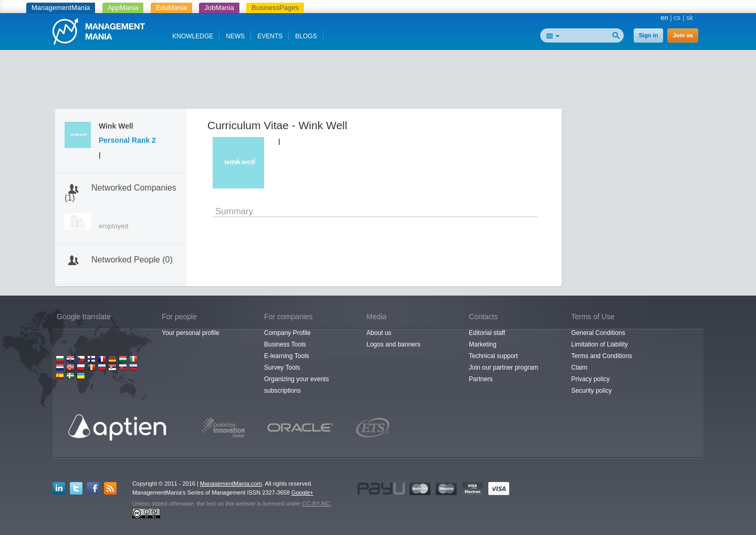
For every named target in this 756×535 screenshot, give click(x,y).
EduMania (171, 8)
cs (677, 18)
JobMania (219, 8)
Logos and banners (393, 344)
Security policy (591, 391)
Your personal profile (191, 333)
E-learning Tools (287, 356)
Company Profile (287, 333)
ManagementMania (61, 8)
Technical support (493, 356)
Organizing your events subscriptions (296, 385)
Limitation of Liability (600, 344)
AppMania (123, 8)
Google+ (302, 492)
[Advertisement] (378, 81)
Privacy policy (590, 379)
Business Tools (285, 344)
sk (690, 18)
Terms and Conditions (602, 356)
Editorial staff (487, 333)
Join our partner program (503, 368)
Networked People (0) (132, 260)
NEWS (235, 36)
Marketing (483, 344)
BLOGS (306, 36)
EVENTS (270, 36)
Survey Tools (282, 368)
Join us (683, 35)
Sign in (649, 35)
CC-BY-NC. (317, 503)
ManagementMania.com (231, 484)
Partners (481, 379)
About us (379, 333)
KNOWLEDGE (193, 36)
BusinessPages (275, 8)
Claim (579, 368)
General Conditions (598, 333)
